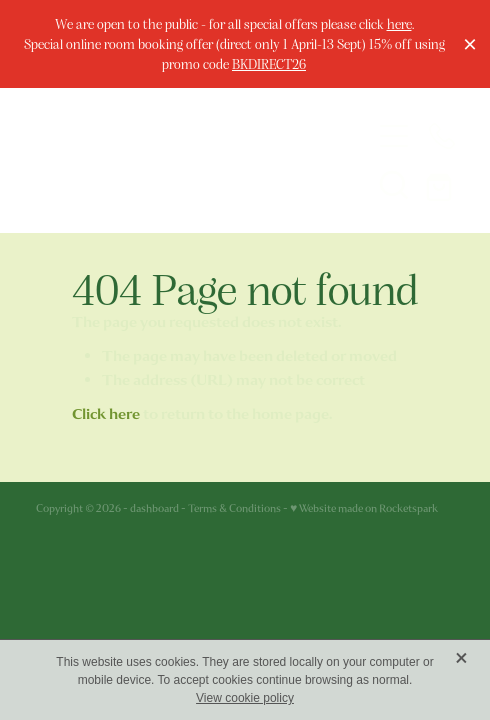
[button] (394, 184)
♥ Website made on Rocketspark (364, 508)
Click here (106, 414)
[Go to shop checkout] (442, 184)
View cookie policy (245, 698)
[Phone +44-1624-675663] (442, 136)
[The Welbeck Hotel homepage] (187, 160)
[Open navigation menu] (394, 136)
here (399, 23)
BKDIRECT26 (269, 63)
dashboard (154, 508)
